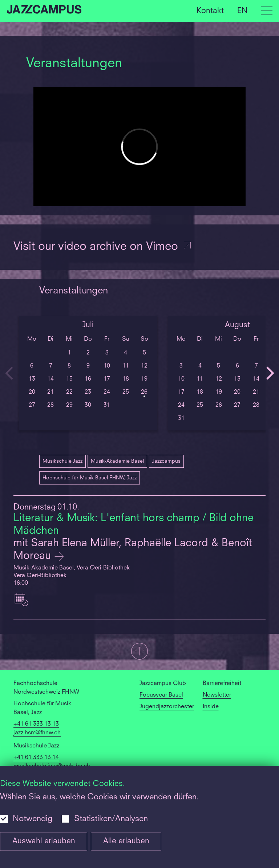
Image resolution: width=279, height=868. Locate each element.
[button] (139, 652)
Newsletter (217, 695)
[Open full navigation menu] (267, 11)
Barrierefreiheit (222, 684)
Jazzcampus (166, 461)
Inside (211, 707)
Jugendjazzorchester (167, 707)
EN (242, 11)
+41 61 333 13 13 (36, 724)
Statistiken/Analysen (111, 819)
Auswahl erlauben (44, 841)
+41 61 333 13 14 (36, 758)
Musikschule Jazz (62, 461)
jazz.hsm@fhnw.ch (37, 733)
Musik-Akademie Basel (117, 461)
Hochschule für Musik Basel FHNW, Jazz (90, 478)
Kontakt (210, 11)
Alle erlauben (126, 841)
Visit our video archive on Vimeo (103, 247)
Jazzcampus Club (163, 684)
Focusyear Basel (161, 695)
